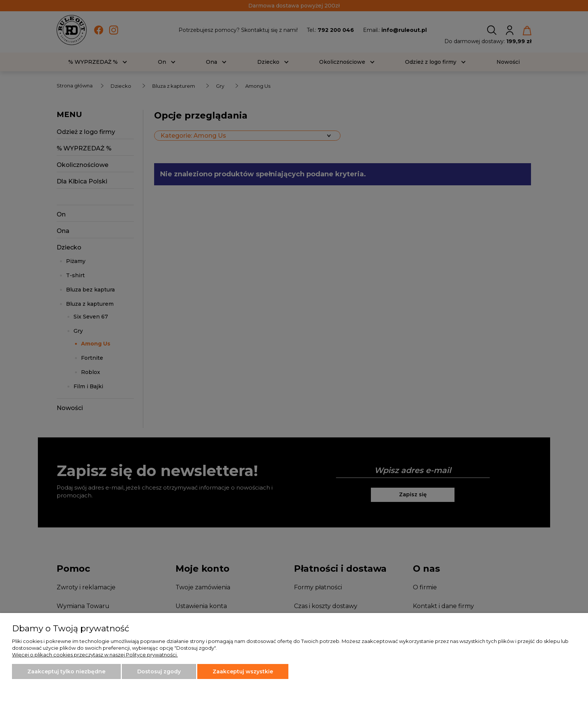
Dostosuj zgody (159, 671)
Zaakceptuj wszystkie (243, 671)
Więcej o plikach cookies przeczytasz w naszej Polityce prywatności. (95, 655)
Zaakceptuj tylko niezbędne (66, 671)
